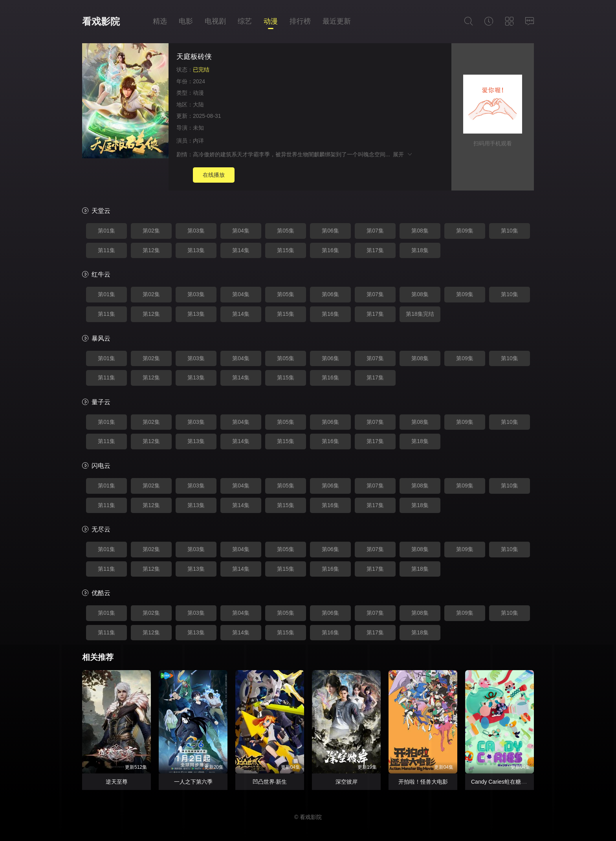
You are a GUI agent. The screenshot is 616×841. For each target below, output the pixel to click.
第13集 (196, 250)
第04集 (241, 231)
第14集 (241, 250)
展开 (403, 154)
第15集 (286, 250)
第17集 (375, 250)
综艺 (245, 21)
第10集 (510, 231)
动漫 (271, 21)
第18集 (420, 250)
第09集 (465, 231)
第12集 (151, 250)
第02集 (151, 231)
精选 (160, 21)
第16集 (330, 250)
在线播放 (214, 175)
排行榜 (300, 21)
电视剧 (215, 21)
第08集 (420, 231)
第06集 (330, 231)
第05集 (286, 231)
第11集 (106, 250)
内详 (198, 141)
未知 (198, 128)
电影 (186, 21)
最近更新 (337, 21)
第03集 (196, 231)
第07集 (375, 231)
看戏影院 (101, 21)
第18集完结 (420, 314)
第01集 (106, 231)
